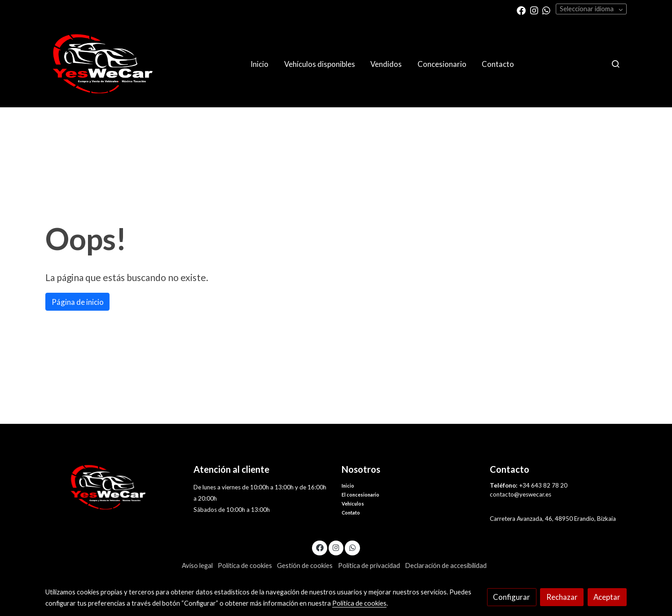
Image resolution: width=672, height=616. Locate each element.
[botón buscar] (615, 64)
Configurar (512, 597)
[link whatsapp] (546, 10)
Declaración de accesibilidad (446, 565)
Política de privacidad (369, 565)
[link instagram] (534, 10)
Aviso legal (197, 565)
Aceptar (607, 597)
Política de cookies (245, 565)
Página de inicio (78, 302)
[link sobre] (114, 487)
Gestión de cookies (305, 565)
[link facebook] (521, 10)
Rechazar (562, 597)
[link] (103, 64)
